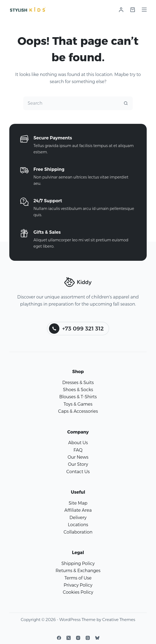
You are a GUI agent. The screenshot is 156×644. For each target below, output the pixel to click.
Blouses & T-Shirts (78, 397)
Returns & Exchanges (78, 571)
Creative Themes (119, 620)
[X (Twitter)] (69, 638)
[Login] (121, 10)
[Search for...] (71, 103)
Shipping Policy (78, 563)
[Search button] (126, 103)
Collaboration (78, 532)
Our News (78, 457)
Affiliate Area (78, 510)
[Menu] (144, 10)
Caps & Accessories (78, 411)
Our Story (78, 464)
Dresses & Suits (78, 383)
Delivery (78, 518)
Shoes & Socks (78, 390)
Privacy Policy (78, 585)
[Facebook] (59, 638)
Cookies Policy (78, 592)
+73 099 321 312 (76, 329)
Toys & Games (78, 404)
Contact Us (78, 472)
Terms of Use (78, 578)
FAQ (78, 450)
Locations (78, 525)
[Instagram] (78, 638)
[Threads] (88, 638)
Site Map (78, 503)
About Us (78, 443)
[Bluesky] (97, 638)
